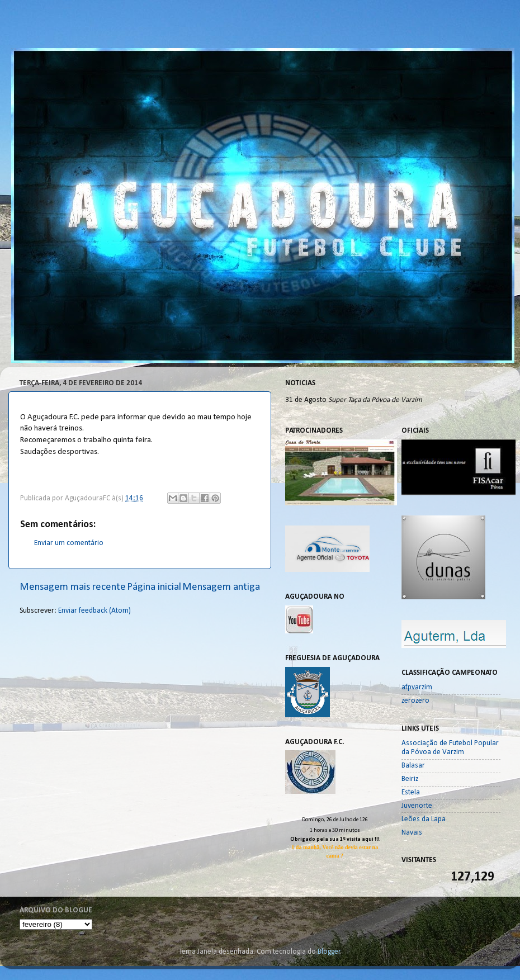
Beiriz (410, 779)
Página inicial (154, 587)
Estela (411, 792)
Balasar (413, 766)
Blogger (329, 952)
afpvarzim (417, 687)
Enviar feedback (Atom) (94, 611)
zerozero (415, 701)
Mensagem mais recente (73, 587)
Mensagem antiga (221, 587)
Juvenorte (417, 806)
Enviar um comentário (69, 543)
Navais (412, 833)
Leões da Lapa (424, 819)
